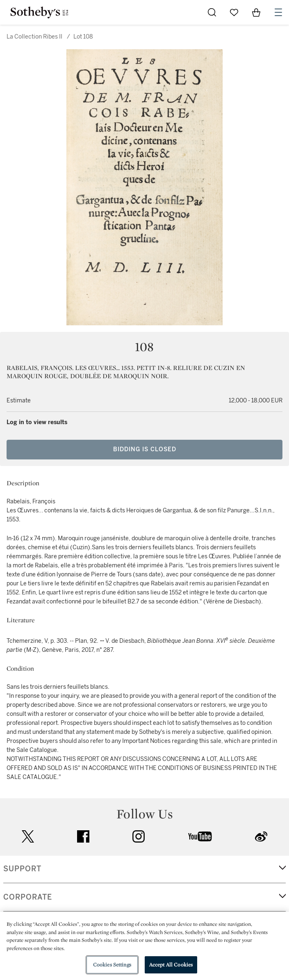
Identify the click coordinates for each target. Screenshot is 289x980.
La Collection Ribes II (34, 37)
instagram (139, 836)
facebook (83, 836)
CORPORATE (28, 897)
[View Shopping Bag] (256, 12)
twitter (28, 837)
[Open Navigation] (278, 12)
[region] (144, 946)
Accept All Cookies (171, 965)
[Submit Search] (212, 12)
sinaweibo (261, 837)
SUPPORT (22, 869)
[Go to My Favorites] (234, 12)
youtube (200, 836)
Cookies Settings (112, 965)
